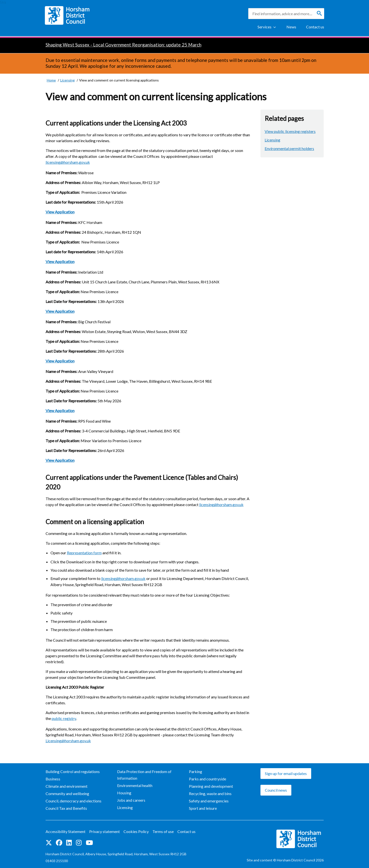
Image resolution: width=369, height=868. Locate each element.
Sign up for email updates (286, 773)
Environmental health (135, 785)
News (291, 27)
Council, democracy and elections (74, 801)
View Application (60, 212)
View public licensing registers (290, 131)
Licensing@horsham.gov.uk (68, 741)
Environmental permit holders (289, 148)
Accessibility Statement (66, 831)
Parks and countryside (208, 779)
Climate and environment (67, 786)
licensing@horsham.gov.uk (68, 162)
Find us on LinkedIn (69, 843)
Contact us (315, 27)
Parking (196, 771)
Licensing (272, 140)
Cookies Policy (136, 831)
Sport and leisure (203, 808)
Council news (276, 790)
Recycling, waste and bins (210, 793)
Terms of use (163, 831)
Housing (124, 793)
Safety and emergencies (209, 801)
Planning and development (211, 786)
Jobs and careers (131, 800)
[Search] (319, 13)
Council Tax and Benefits (66, 808)
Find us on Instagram (79, 843)
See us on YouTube (89, 843)
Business (53, 779)
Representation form (84, 553)
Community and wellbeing (67, 793)
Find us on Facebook (59, 843)
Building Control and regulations (73, 771)
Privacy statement (105, 831)
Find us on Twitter (49, 843)
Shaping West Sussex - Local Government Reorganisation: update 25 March (123, 45)
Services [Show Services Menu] (264, 27)
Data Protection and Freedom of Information (144, 775)
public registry (64, 718)
